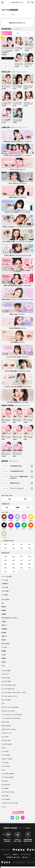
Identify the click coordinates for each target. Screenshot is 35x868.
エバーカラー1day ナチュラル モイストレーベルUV (14, 692)
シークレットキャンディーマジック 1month (12, 715)
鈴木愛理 (4, 632)
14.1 (13, 544)
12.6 (13, 556)
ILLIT (3, 603)
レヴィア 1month (6, 799)
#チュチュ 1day (5, 722)
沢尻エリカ (4, 625)
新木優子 (4, 607)
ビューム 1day (5, 737)
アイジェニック (5, 674)
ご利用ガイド (15, 854)
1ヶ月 (28, 507)
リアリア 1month (6, 766)
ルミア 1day (4, 781)
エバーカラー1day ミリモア (8, 689)
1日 (7, 507)
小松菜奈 (4, 621)
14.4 (6, 548)
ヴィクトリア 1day (6, 678)
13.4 (13, 564)
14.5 (13, 548)
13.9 (21, 568)
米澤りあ (4, 662)
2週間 (17, 33)
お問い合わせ (25, 857)
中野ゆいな (4, 636)
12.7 (21, 556)
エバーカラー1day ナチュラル (9, 685)
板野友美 (4, 610)
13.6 (29, 564)
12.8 (29, 556)
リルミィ (3, 770)
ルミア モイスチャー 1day (8, 792)
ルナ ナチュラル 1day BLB (8, 773)
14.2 (21, 544)
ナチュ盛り (4, 68)
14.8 (21, 548)
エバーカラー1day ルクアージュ (9, 696)
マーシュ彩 (4, 647)
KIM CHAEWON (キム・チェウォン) (10, 618)
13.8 (13, 568)
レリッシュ (4, 807)
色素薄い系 (10, 61)
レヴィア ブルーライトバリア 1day (10, 803)
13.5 (21, 564)
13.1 (21, 560)
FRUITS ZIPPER (5, 644)
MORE (28, 828)
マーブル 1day (5, 751)
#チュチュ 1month (6, 726)
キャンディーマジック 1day (8, 711)
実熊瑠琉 (4, 651)
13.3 (6, 564)
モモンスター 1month (7, 759)
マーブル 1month (6, 755)
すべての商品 (12, 14)
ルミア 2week (5, 788)
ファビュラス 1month (7, 744)
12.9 (6, 560)
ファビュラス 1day (6, 740)
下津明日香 (4, 629)
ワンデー (7, 33)
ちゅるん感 (4, 63)
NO (25, 499)
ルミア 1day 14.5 (6, 785)
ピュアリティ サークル (7, 733)
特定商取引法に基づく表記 (13, 857)
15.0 (29, 548)
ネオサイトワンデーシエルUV (8, 729)
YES (10, 499)
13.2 (29, 560)
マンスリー (28, 33)
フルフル (3, 748)
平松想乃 (4, 640)
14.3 (29, 544)
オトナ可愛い (5, 66)
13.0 (13, 560)
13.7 (6, 568)
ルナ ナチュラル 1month (7, 777)
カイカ (3, 703)
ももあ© (4, 655)
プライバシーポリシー (26, 854)
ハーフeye (4, 61)
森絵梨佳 (4, 658)
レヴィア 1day (5, 796)
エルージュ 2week (6, 700)
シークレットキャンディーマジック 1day (11, 718)
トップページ (7, 854)
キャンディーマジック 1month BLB (10, 707)
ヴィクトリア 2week (6, 681)
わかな (3, 666)
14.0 (6, 544)
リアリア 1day (5, 762)
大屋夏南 (4, 614)
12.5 (6, 556)
